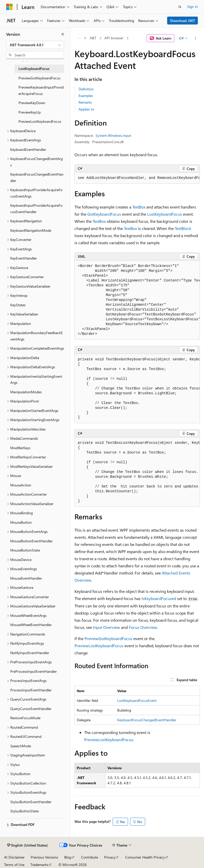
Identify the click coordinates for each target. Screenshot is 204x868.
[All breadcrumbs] (79, 38)
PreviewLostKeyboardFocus (99, 646)
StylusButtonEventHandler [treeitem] (31, 802)
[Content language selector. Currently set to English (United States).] (28, 845)
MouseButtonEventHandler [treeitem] (31, 541)
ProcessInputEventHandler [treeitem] (31, 690)
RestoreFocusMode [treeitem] (25, 718)
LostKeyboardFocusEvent (137, 700)
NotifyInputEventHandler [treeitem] (30, 653)
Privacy (110, 857)
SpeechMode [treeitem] (21, 746)
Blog (68, 857)
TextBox (139, 207)
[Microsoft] (9, 7)
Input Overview (106, 627)
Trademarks (39, 865)
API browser (114, 38)
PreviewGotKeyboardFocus (108, 638)
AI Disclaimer (14, 857)
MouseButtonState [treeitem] (25, 550)
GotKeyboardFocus (104, 214)
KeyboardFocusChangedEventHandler (147, 720)
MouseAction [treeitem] (21, 485)
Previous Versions (44, 857)
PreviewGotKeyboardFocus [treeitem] (39, 78)
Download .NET (183, 21)
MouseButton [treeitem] (21, 522)
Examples (86, 96)
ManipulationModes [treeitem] (26, 392)
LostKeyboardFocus (165, 214)
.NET (93, 38)
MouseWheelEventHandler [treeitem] (31, 625)
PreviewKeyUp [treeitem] (30, 112)
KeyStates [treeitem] (18, 305)
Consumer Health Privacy (145, 857)
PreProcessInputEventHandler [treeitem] (34, 671)
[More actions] (195, 38)
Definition (86, 89)
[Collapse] (63, 34)
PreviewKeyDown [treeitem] (32, 103)
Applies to (86, 109)
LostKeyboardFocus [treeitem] (34, 69)
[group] (137, 178)
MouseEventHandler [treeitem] (26, 578)
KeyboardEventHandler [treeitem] (28, 149)
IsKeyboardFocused (159, 598)
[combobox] (35, 45)
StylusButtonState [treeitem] (24, 811)
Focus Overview (143, 627)
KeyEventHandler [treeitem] (24, 258)
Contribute (90, 857)
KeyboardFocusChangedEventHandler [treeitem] (37, 177)
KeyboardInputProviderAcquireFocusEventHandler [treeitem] (36, 209)
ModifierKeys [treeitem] (20, 448)
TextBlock (183, 228)
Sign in (192, 7)
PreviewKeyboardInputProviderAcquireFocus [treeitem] (41, 90)
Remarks (85, 102)
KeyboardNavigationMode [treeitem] (31, 230)
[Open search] (180, 7)
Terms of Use (14, 865)
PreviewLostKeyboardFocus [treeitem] (40, 121)
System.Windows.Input (113, 135)
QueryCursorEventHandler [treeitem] (31, 709)
